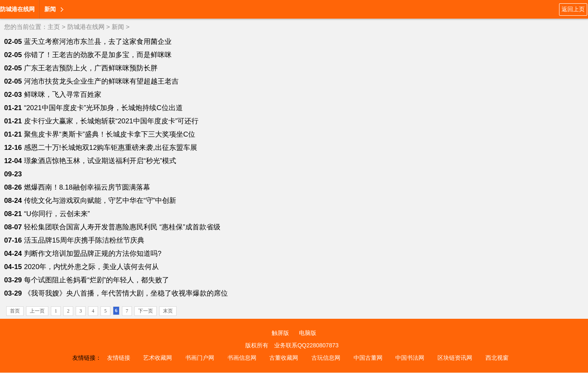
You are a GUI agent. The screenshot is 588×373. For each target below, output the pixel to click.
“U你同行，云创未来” (57, 214)
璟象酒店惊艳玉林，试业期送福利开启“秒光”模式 (100, 161)
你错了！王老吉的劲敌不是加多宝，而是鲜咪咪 (98, 55)
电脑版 (308, 333)
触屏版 (280, 333)
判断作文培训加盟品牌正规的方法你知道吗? (93, 254)
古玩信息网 (326, 358)
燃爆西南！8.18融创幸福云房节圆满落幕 (87, 187)
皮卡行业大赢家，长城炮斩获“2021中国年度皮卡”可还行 (111, 121)
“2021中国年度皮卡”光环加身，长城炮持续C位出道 (103, 108)
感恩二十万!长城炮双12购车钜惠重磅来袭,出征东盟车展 (111, 148)
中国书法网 (410, 358)
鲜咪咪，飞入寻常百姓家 (63, 95)
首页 (15, 311)
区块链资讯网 (455, 358)
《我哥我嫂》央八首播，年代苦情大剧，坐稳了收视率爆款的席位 (126, 293)
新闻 (50, 9)
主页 (54, 27)
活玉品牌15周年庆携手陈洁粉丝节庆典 (84, 240)
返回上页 (573, 9)
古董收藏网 (284, 358)
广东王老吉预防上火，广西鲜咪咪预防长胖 (91, 68)
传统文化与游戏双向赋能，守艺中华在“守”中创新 (100, 201)
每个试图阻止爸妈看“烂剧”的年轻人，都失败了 (97, 280)
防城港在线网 (17, 9)
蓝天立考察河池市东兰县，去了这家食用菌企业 (98, 42)
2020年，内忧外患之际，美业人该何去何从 (91, 267)
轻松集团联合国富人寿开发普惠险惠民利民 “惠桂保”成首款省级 (122, 227)
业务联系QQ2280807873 (306, 345)
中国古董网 (368, 358)
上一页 (37, 311)
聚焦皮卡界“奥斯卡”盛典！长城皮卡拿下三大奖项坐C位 (110, 134)
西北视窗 (497, 358)
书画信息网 (242, 358)
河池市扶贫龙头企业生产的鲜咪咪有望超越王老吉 (101, 81)
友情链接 (119, 358)
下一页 (146, 311)
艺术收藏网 (158, 358)
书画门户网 (200, 358)
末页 (168, 311)
